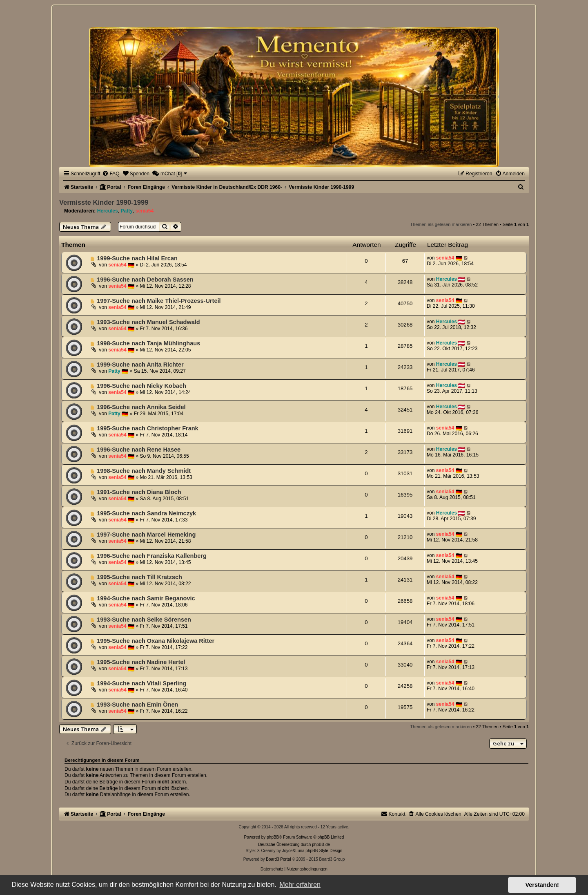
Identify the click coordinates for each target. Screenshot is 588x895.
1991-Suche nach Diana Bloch (139, 492)
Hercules (108, 211)
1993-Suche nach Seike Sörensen (144, 620)
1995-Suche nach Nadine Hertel (141, 662)
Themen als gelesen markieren (441, 224)
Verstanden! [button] (542, 885)
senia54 (145, 211)
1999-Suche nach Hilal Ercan (137, 258)
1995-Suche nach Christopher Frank (147, 428)
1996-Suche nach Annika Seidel (141, 407)
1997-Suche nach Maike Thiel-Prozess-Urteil (159, 301)
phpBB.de (321, 845)
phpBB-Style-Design (324, 851)
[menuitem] (111, 174)
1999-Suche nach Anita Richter (140, 365)
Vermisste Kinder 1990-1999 (104, 202)
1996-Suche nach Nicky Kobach (141, 386)
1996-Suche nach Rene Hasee (139, 450)
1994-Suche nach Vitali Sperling (141, 683)
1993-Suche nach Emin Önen (137, 705)
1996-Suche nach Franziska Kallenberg (152, 556)
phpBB (273, 837)
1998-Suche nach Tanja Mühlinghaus (148, 343)
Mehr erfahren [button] (300, 885)
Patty (127, 211)
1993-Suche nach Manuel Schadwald (148, 322)
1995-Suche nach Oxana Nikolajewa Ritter (156, 641)
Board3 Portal (278, 859)
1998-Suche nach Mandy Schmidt (144, 471)
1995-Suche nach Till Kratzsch (139, 577)
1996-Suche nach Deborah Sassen (145, 280)
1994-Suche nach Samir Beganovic (146, 598)
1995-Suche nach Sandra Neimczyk (146, 513)
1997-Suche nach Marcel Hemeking (146, 535)
